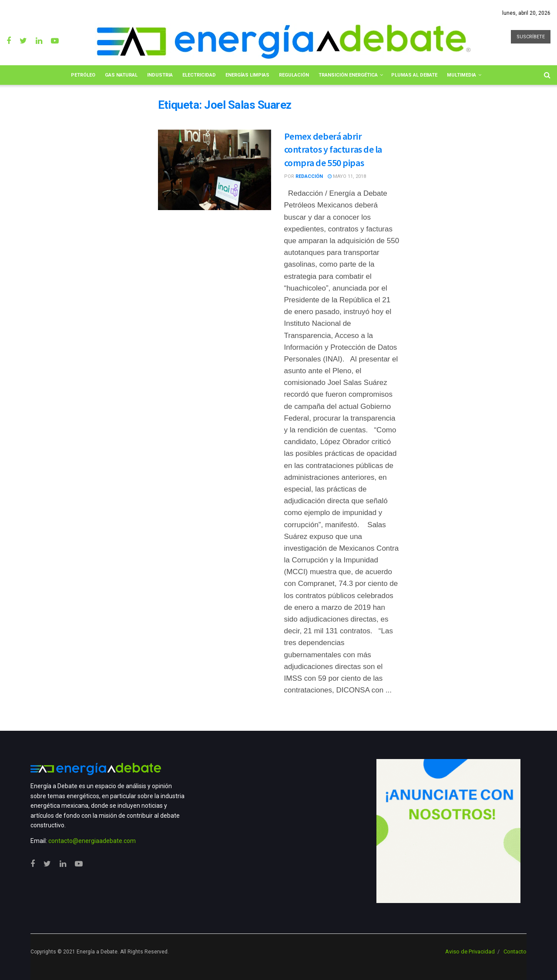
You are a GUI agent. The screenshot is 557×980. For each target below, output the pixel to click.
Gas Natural (121, 75)
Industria (160, 75)
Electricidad (199, 75)
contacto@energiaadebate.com (92, 841)
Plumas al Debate (414, 75)
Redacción (309, 176)
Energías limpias (247, 75)
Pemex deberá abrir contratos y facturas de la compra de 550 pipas (333, 150)
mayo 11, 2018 (347, 176)
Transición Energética (348, 75)
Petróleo (83, 75)
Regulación (294, 75)
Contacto (515, 952)
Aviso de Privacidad (470, 952)
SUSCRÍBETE (531, 37)
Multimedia (461, 75)
